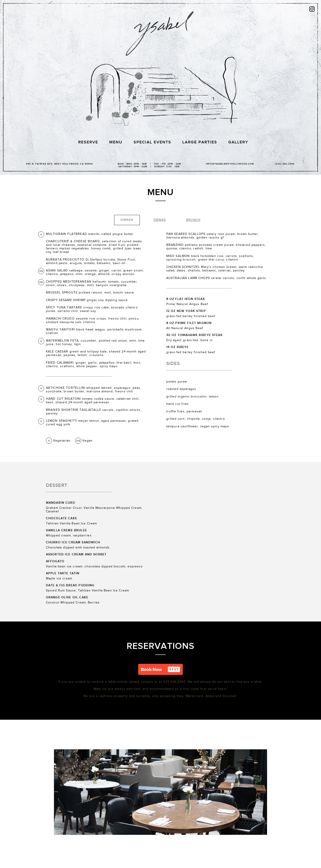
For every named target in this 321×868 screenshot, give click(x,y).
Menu (116, 142)
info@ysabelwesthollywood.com (230, 164)
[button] (160, 669)
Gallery (238, 142)
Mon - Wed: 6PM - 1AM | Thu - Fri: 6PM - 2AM (149, 165)
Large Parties (200, 142)
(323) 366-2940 (285, 164)
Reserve (88, 142)
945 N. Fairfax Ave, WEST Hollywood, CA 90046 (59, 164)
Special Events (152, 142)
